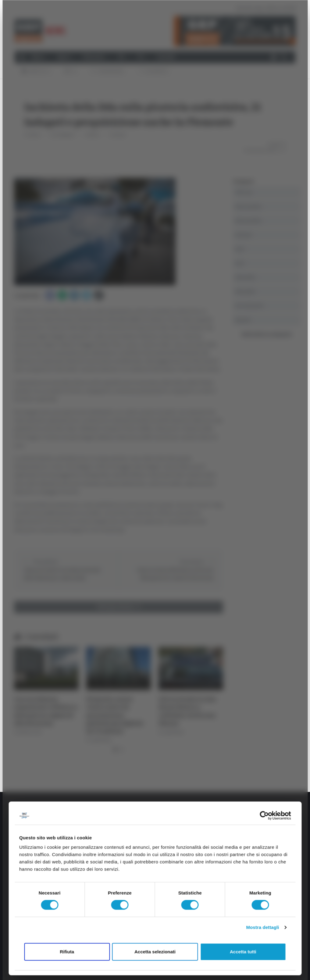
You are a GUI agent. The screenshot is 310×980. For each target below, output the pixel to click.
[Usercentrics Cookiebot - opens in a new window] (264, 815)
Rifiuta (67, 951)
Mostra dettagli (262, 927)
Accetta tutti (243, 951)
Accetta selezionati (155, 951)
